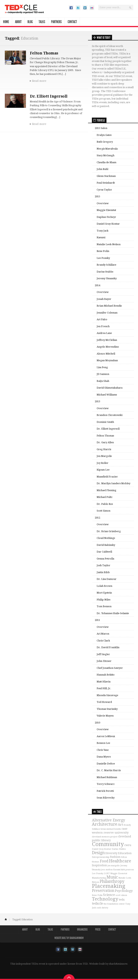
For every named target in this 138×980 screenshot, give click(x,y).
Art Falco (102, 319)
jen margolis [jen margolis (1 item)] (114, 866)
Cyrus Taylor (104, 190)
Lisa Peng (102, 367)
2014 (97, 285)
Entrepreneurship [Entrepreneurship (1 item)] (101, 857)
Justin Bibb (103, 572)
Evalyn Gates (104, 135)
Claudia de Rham (106, 162)
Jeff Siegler (103, 654)
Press (98, 929)
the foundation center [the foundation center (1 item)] (114, 904)
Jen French (103, 326)
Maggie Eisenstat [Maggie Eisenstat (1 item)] (119, 873)
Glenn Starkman (106, 176)
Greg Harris (104, 449)
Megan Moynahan (107, 360)
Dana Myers (104, 757)
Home (6, 22)
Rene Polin (103, 251)
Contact (72, 22)
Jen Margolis (104, 456)
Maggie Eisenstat (106, 210)
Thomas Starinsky (107, 709)
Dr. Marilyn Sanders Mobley (113, 483)
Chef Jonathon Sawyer (110, 668)
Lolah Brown (104, 586)
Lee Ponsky (103, 258)
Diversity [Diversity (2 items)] (111, 853)
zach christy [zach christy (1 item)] (102, 908)
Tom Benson (104, 606)
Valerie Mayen (105, 716)
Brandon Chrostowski (110, 415)
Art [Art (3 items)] (120, 824)
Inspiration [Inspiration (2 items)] (99, 865)
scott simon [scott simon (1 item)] (121, 895)
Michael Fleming (106, 490)
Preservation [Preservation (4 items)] (103, 891)
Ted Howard (104, 702)
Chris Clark (103, 641)
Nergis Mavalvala (107, 149)
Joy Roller (103, 463)
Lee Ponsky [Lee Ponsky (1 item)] (98, 873)
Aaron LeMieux (106, 736)
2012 (97, 518)
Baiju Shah (103, 381)
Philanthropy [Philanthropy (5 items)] (112, 881)
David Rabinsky (106, 545)
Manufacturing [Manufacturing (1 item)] (99, 878)
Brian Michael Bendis (109, 306)
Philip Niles (103, 600)
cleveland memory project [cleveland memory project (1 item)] (105, 837)
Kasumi (101, 237)
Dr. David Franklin (108, 647)
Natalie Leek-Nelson (109, 244)
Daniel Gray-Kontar (108, 224)
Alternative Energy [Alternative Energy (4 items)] (108, 820)
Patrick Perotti (105, 791)
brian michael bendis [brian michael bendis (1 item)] (111, 829)
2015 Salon (101, 128)
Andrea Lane (104, 333)
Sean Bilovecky (106, 798)
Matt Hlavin (104, 682)
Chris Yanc (103, 750)
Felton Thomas (44, 53)
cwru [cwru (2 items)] (128, 845)
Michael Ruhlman (107, 777)
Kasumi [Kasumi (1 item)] (117, 870)
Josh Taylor (103, 565)
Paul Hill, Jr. (104, 688)
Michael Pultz (105, 497)
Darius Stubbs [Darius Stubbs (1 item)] (119, 849)
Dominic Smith (105, 422)
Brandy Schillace (106, 265)
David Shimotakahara (110, 388)
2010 (97, 723)
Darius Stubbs (105, 272)
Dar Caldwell (104, 552)
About (18, 22)
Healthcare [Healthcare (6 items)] (120, 861)
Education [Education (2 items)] (125, 853)
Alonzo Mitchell (106, 354)
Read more (39, 81)
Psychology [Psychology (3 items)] (124, 891)
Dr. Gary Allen (105, 442)
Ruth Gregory (105, 142)
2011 (97, 620)
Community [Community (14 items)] (108, 844)
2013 (97, 401)
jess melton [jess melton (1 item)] (107, 870)
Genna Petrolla (105, 559)
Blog (30, 22)
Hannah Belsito (106, 675)
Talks (42, 22)
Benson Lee (103, 743)
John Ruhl (102, 169)
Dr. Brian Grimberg (109, 531)
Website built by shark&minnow (69, 938)
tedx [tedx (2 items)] (122, 900)
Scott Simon (103, 511)
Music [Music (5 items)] (112, 877)
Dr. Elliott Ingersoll (49, 96)
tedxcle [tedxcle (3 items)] (97, 903)
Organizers (82, 929)
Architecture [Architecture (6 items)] (105, 824)
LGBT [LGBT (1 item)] (107, 873)
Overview (103, 203)
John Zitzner (104, 661)
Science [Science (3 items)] (109, 895)
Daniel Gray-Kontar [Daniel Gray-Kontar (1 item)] (101, 849)
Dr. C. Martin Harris (109, 770)
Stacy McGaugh (106, 155)
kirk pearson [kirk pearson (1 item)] (127, 870)
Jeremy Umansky (107, 278)
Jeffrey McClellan (107, 340)
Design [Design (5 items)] (98, 853)
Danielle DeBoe (106, 764)
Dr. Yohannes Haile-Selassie (113, 613)
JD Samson (103, 374)
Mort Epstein (104, 593)
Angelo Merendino (108, 347)
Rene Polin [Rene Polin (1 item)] (97, 895)
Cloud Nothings (106, 538)
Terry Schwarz (106, 784)
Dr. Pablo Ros (105, 504)
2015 (97, 196)
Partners (56, 22)
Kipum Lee (103, 470)
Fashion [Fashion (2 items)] (115, 857)
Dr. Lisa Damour (107, 579)
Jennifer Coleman (107, 313)
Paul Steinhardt (106, 183)
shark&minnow (118, 964)
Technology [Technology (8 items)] (105, 899)
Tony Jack (103, 231)
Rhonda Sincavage (107, 695)
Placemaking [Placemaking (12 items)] (109, 886)
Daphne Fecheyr (106, 217)
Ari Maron (103, 634)
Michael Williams (107, 395)
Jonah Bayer (104, 299)
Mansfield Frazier (107, 477)
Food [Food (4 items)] (104, 861)
